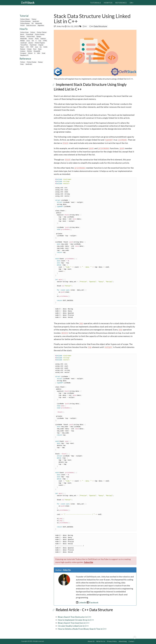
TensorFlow (24, 45)
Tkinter (34, 19)
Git (33, 23)
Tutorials (95, 2)
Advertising (123, 641)
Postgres (23, 53)
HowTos (108, 2)
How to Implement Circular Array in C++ (76, 620)
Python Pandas (40, 34)
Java (36, 47)
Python (33, 32)
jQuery (31, 43)
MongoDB (37, 51)
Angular (41, 45)
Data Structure (31, 25)
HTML (45, 41)
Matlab (23, 41)
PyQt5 (22, 25)
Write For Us (101, 641)
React (22, 47)
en (132, 2)
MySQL (30, 51)
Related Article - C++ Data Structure (82, 610)
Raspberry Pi (24, 55)
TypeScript (33, 45)
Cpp (40, 41)
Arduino (23, 51)
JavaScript (36, 21)
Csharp (29, 49)
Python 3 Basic (25, 19)
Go (41, 47)
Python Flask (31, 36)
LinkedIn (81, 602)
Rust (35, 49)
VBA (39, 53)
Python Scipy (24, 32)
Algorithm (41, 25)
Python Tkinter (42, 32)
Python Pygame (40, 43)
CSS (27, 47)
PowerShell (29, 34)
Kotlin (45, 47)
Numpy (23, 36)
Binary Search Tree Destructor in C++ (75, 617)
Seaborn (43, 39)
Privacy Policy (112, 641)
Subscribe (89, 562)
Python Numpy (25, 23)
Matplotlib (39, 23)
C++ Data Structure (98, 26)
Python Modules (26, 21)
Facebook (93, 602)
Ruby (40, 49)
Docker (31, 39)
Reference (121, 2)
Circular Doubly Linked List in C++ (73, 626)
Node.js (23, 49)
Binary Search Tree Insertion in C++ (74, 623)
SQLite (30, 53)
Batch (22, 34)
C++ (85, 26)
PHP (32, 47)
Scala (44, 53)
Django (39, 36)
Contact (131, 641)
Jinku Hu (60, 26)
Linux (28, 41)
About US (91, 641)
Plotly (37, 39)
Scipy (22, 64)
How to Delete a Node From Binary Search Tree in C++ (82, 629)
